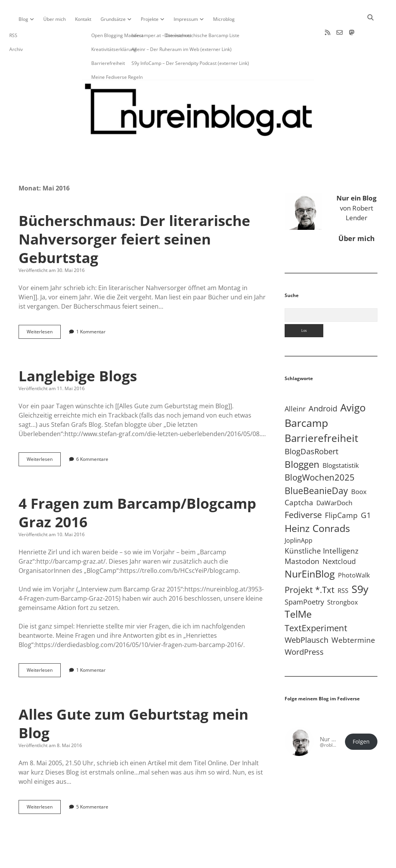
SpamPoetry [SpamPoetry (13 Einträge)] (304, 577)
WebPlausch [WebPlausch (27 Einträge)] (306, 615)
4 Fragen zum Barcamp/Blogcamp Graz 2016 (137, 488)
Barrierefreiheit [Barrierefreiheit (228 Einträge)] (321, 413)
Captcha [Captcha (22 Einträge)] (299, 478)
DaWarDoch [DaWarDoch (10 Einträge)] (334, 478)
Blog (23, 19)
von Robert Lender (357, 183)
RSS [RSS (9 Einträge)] (343, 566)
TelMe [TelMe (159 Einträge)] (298, 589)
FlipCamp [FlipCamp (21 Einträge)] (341, 491)
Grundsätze (113, 19)
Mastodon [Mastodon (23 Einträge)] (302, 537)
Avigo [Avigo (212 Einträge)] (353, 383)
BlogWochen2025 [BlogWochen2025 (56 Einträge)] (320, 453)
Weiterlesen (44, 309)
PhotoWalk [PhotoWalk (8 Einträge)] (354, 550)
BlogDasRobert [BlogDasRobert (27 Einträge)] (312, 427)
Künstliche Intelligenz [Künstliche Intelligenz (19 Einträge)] (322, 526)
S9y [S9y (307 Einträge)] (360, 564)
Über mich (55, 19)
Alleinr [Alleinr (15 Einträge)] (295, 384)
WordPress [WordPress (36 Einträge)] (304, 627)
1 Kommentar (91, 307)
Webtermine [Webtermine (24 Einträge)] (353, 615)
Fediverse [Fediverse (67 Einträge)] (303, 490)
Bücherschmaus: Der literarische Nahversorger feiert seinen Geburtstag (134, 214)
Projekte (150, 19)
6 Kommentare (92, 434)
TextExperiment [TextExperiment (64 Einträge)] (316, 603)
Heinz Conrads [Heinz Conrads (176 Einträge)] (317, 503)
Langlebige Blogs (78, 351)
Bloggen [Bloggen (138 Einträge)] (302, 439)
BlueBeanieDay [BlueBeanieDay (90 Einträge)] (316, 466)
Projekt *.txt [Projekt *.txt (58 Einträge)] (310, 565)
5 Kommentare (92, 782)
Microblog (224, 19)
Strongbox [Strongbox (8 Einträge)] (342, 578)
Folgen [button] (361, 717)
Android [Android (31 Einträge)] (323, 384)
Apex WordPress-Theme (174, 859)
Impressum (186, 19)
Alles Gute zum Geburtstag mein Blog (133, 699)
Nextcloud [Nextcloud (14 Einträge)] (339, 537)
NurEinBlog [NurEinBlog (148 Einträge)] (310, 549)
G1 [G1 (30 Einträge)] (366, 490)
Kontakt (83, 19)
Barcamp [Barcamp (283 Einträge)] (306, 398)
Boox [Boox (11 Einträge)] (359, 467)
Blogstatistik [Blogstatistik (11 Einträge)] (341, 441)
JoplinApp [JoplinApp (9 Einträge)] (299, 516)
